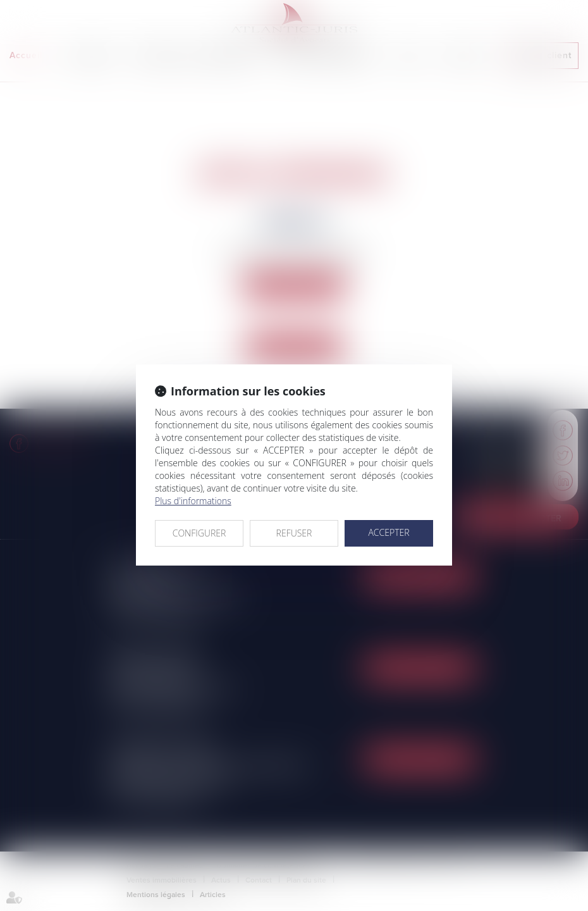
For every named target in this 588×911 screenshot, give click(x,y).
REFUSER (294, 533)
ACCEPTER (389, 532)
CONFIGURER (199, 533)
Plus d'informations (193, 501)
